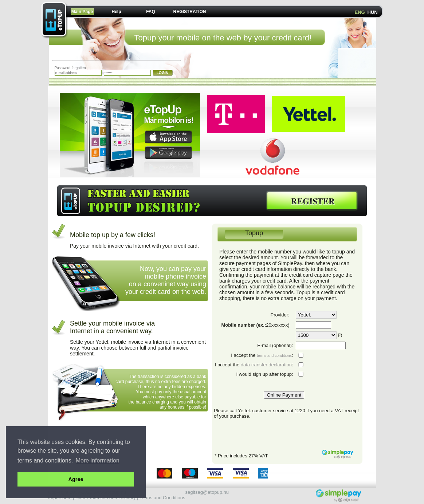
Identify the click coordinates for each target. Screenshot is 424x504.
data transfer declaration (266, 365)
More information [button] (98, 460)
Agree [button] (76, 479)
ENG (360, 12)
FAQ (151, 12)
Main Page (82, 12)
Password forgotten (70, 68)
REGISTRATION (190, 12)
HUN (373, 12)
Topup (254, 233)
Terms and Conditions (162, 498)
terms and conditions (274, 356)
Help (116, 12)
